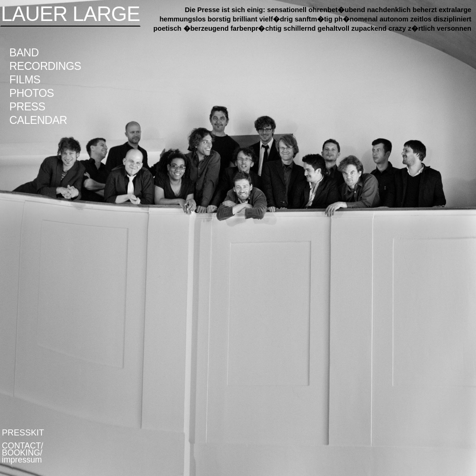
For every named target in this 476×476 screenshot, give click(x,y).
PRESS (27, 107)
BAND (24, 53)
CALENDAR (38, 120)
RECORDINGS (45, 66)
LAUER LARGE (70, 14)
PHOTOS (32, 93)
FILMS (25, 80)
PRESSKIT (23, 432)
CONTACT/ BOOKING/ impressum (23, 453)
